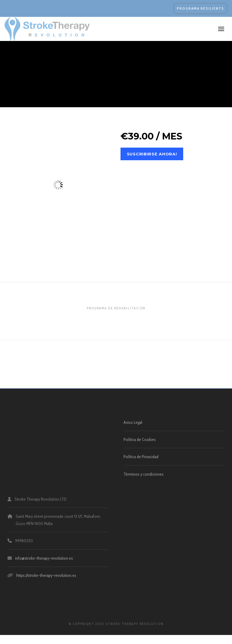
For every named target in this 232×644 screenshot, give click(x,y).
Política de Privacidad (141, 457)
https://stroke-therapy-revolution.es (46, 575)
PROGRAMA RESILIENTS (201, 8)
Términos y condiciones (144, 474)
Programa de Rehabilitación (116, 308)
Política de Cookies (140, 439)
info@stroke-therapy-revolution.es (44, 558)
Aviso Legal (133, 422)
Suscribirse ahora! (152, 154)
